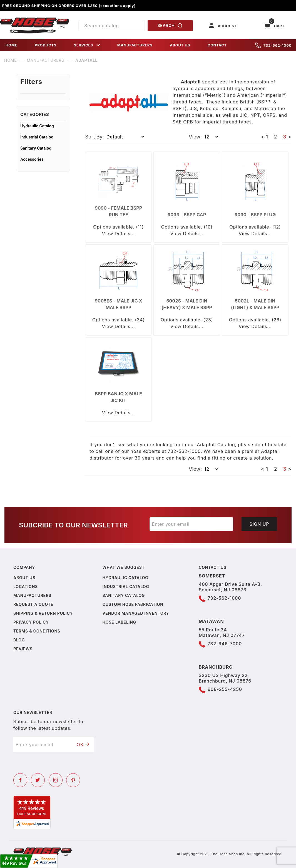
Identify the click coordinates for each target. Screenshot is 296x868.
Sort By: (94, 137)
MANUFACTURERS (135, 45)
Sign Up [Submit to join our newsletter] (259, 524)
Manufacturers (32, 595)
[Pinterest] (73, 780)
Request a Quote (33, 604)
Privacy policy (31, 622)
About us (24, 578)
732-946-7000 (225, 644)
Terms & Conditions (37, 631)
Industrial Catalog (37, 137)
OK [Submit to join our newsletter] (83, 745)
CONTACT (217, 45)
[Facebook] (20, 780)
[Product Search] (112, 26)
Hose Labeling (119, 622)
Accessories (32, 159)
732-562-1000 (273, 45)
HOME (11, 45)
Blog (19, 640)
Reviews (23, 649)
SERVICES (88, 45)
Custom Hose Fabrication (133, 604)
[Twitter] (38, 780)
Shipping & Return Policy (43, 613)
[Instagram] (56, 780)
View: (195, 137)
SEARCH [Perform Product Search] (170, 26)
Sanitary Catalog (36, 148)
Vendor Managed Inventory (136, 613)
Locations (26, 586)
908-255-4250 (225, 689)
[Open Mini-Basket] (274, 26)
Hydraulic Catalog (37, 126)
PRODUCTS (46, 45)
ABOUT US (180, 45)
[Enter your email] (191, 524)
